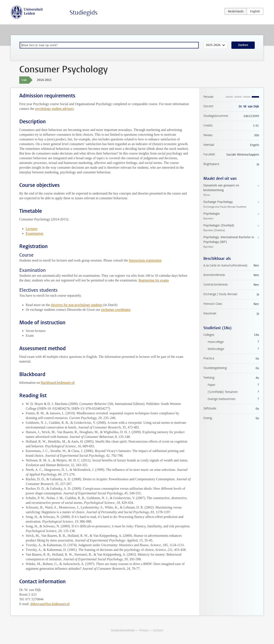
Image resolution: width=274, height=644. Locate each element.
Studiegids (84, 13)
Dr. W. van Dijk (249, 106)
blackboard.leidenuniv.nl (58, 383)
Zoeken (243, 45)
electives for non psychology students (77, 305)
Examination (34, 233)
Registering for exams (154, 280)
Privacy (144, 630)
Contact (158, 630)
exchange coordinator (116, 310)
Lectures (32, 229)
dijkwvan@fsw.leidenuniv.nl (50, 604)
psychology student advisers (54, 109)
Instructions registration (145, 260)
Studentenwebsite (123, 630)
